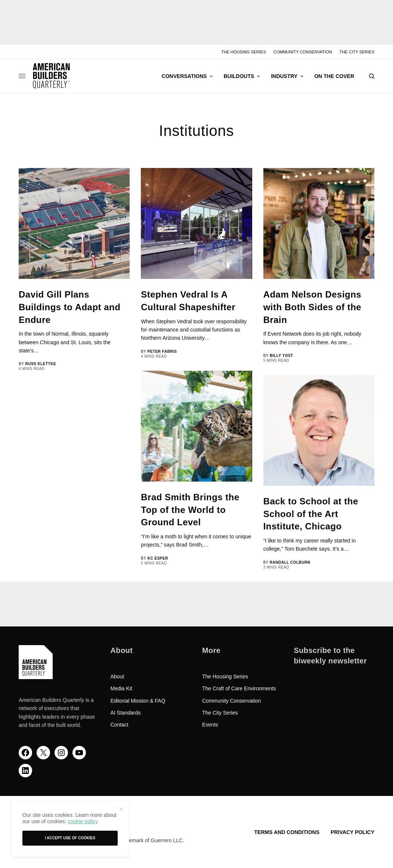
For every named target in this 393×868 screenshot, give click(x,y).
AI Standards (126, 713)
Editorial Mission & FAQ (138, 701)
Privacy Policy (352, 832)
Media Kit (121, 688)
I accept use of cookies (70, 838)
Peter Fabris (162, 351)
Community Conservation (303, 52)
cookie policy (83, 821)
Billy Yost (281, 356)
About (117, 676)
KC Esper (158, 558)
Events (210, 725)
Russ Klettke (41, 364)
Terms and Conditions (287, 832)
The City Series (357, 52)
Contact (120, 725)
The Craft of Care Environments (239, 688)
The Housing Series (244, 52)
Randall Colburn (290, 562)
